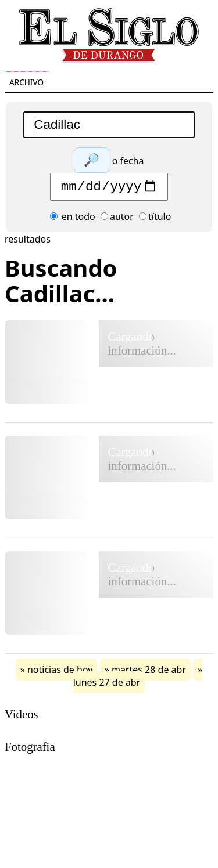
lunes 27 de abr (107, 685)
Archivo (26, 82)
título (155, 219)
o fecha (128, 161)
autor (117, 219)
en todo (73, 219)
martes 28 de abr (149, 672)
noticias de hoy (60, 672)
